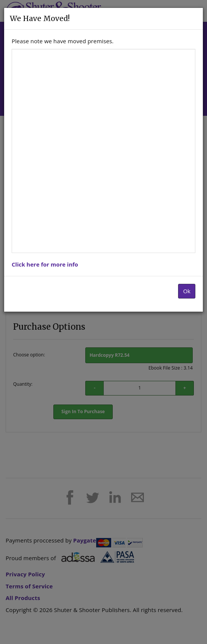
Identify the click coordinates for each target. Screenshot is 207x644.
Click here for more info (45, 264)
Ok (187, 291)
